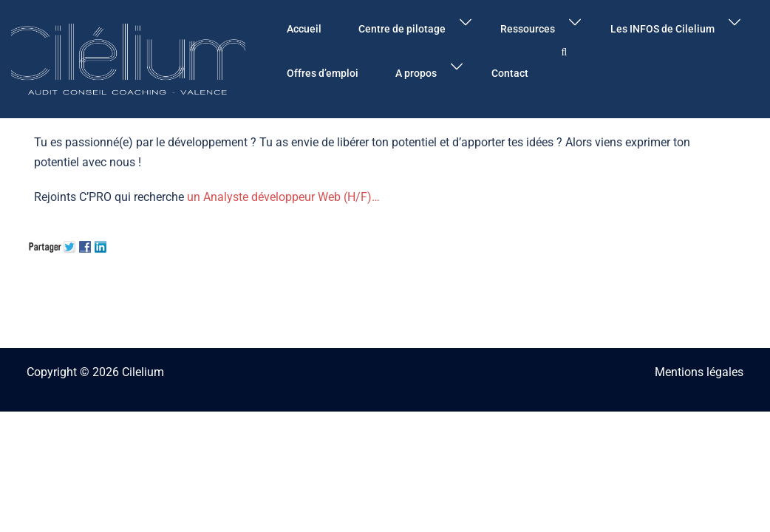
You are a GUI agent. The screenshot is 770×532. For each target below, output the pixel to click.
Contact (510, 73)
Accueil (304, 29)
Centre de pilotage (402, 29)
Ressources (528, 29)
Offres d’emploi (323, 73)
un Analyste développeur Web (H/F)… (283, 197)
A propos (416, 73)
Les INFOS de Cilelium (662, 29)
